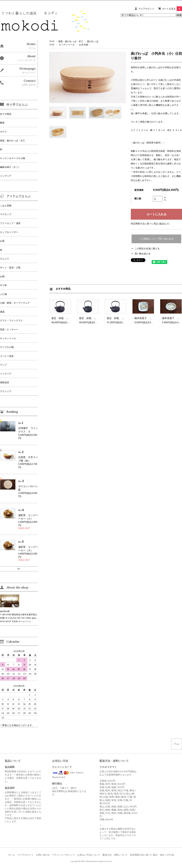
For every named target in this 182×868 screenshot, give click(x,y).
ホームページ (25, 621)
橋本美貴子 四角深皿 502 (150, 318)
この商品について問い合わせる (156, 239)
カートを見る (172, 9)
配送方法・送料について (115, 855)
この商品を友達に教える (147, 248)
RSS (162, 855)
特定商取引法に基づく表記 (144, 855)
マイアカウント (146, 9)
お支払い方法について (89, 855)
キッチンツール (67, 45)
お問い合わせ (43, 855)
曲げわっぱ (93, 41)
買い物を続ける (143, 254)
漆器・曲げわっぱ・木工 (71, 41)
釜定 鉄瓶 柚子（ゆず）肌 (95, 318)
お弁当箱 (84, 45)
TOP (52, 41)
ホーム (12, 855)
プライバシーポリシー (64, 855)
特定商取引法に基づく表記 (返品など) (150, 224)
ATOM (170, 855)
